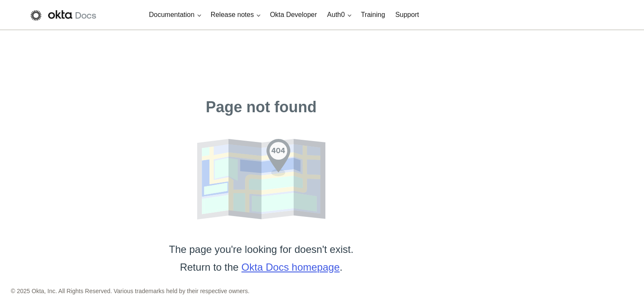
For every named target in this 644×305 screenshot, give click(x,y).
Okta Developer (293, 15)
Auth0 (336, 15)
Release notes (232, 15)
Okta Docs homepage (291, 267)
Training (373, 15)
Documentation (172, 15)
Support (407, 15)
